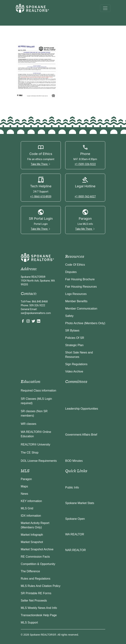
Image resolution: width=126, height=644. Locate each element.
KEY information (31, 501)
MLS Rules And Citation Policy (41, 586)
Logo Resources (76, 294)
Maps (24, 486)
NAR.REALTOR (75, 550)
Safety (69, 316)
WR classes (28, 424)
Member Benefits (76, 301)
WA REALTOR (75, 534)
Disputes (71, 272)
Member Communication (81, 309)
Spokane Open (75, 519)
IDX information (31, 516)
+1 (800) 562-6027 (85, 196)
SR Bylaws (72, 331)
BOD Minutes (74, 461)
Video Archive (74, 371)
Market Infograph (32, 535)
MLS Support (29, 623)
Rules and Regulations (36, 579)
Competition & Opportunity (38, 564)
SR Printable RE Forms (36, 593)
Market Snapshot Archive (37, 549)
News (24, 494)
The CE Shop (30, 453)
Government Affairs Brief (81, 435)
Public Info (72, 487)
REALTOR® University (36, 444)
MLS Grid (27, 508)
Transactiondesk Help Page (39, 615)
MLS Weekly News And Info (39, 608)
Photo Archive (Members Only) (85, 323)
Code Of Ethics (75, 265)
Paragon (26, 479)
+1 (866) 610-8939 (41, 196)
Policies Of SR (75, 338)
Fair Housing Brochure (80, 279)
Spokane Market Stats (80, 503)
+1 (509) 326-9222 (85, 164)
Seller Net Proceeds (34, 601)
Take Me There (41, 164)
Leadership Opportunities (82, 409)
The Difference (30, 571)
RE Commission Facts (35, 557)
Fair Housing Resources (81, 287)
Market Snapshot (32, 542)
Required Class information (38, 391)
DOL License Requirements (39, 461)
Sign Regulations (76, 364)
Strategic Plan (74, 345)
